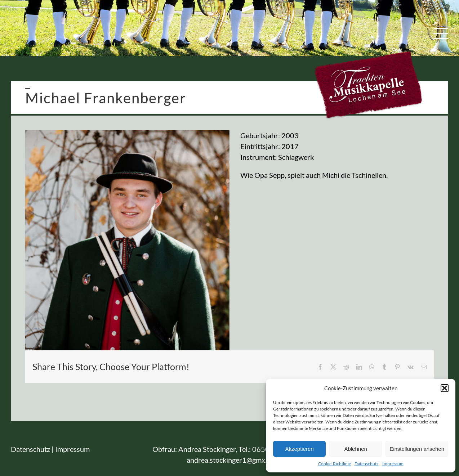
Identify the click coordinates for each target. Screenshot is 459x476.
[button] (445, 388)
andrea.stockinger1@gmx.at (230, 460)
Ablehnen (355, 449)
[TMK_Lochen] (127, 240)
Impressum (393, 464)
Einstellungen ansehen (417, 449)
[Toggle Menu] (441, 33)
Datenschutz (367, 464)
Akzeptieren (299, 449)
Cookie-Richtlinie (335, 464)
